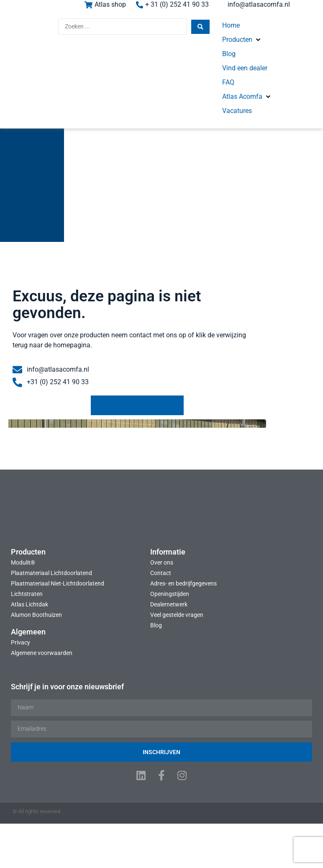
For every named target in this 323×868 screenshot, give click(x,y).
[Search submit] (161, 31)
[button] (228, 30)
